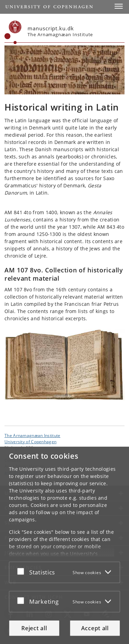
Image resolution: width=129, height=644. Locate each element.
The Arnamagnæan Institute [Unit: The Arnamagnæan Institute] (33, 435)
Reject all (34, 628)
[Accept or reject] (22, 571)
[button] (119, 6)
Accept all (95, 628)
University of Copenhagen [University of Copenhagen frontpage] (30, 442)
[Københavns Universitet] (13, 32)
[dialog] (64, 545)
